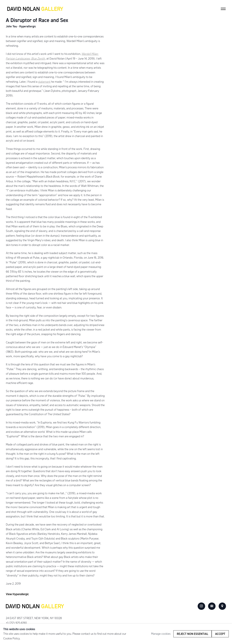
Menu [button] (223, 9)
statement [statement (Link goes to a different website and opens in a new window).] (44, 82)
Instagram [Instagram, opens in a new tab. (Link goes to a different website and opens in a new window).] (201, 606)
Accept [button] (220, 634)
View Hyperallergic (17, 594)
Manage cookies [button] (161, 634)
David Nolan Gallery (35, 9)
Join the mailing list (212, 606)
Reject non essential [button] (193, 634)
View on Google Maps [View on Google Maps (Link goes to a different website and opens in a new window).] (222, 606)
